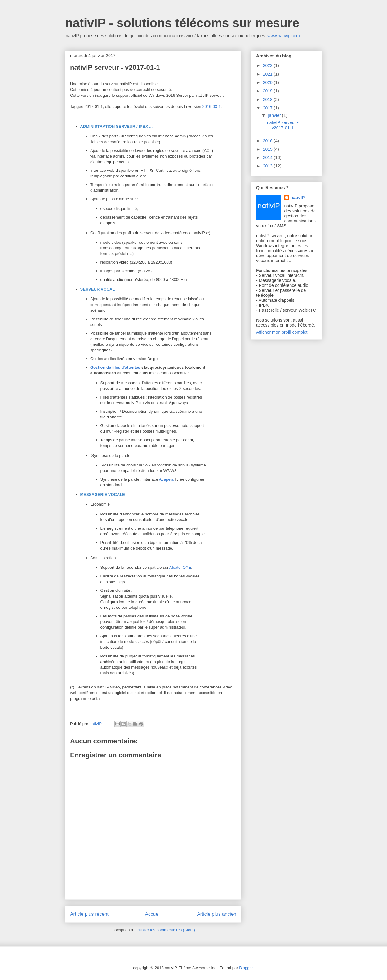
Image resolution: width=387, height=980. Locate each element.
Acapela (166, 479)
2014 (268, 158)
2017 (268, 108)
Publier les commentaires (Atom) (166, 930)
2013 (268, 166)
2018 (268, 100)
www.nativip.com (283, 36)
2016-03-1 (211, 107)
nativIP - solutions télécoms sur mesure (182, 23)
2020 (268, 82)
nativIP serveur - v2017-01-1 (283, 125)
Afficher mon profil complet (282, 332)
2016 (268, 141)
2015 (268, 149)
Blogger (246, 968)
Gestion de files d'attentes (115, 367)
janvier (275, 115)
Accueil (153, 914)
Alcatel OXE (180, 567)
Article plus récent (89, 914)
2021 (268, 74)
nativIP (298, 198)
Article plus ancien (217, 914)
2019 (268, 91)
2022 (268, 65)
